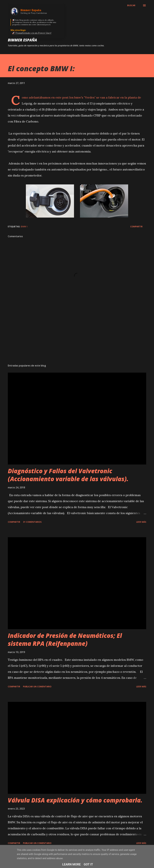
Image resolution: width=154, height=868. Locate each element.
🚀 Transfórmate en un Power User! (32, 33)
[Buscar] (131, 5)
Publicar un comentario (37, 686)
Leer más (141, 522)
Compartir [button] (136, 226)
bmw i (24, 226)
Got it (88, 864)
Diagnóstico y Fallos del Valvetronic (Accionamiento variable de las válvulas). (68, 475)
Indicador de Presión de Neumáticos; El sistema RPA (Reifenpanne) (65, 639)
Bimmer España (22, 40)
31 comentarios (32, 522)
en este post (60, 97)
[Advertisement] (77, 338)
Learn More (72, 864)
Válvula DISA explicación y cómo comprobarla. (75, 800)
